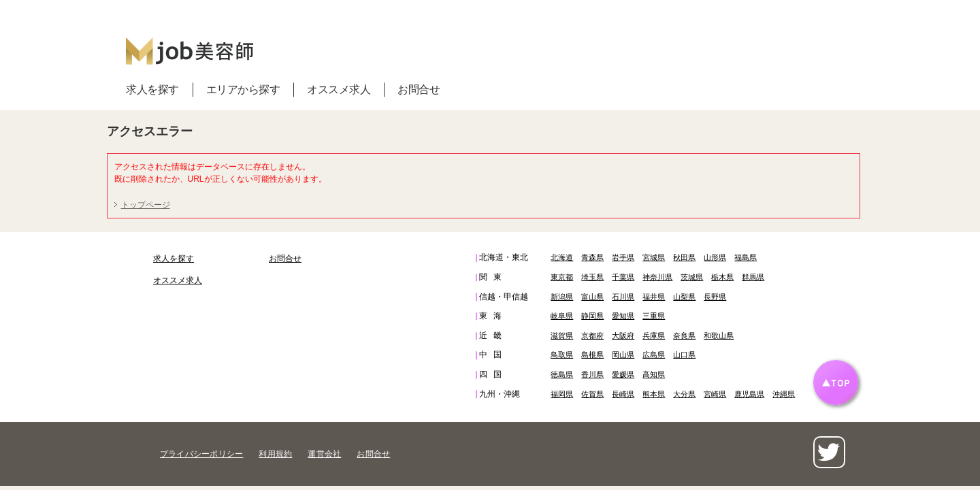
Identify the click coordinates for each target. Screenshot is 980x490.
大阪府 (623, 336)
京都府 (592, 336)
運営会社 (324, 454)
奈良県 (684, 336)
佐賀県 (592, 394)
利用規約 (275, 454)
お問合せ (419, 89)
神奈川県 (657, 277)
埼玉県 (592, 277)
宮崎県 (715, 394)
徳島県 (562, 374)
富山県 (592, 297)
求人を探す (152, 89)
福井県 (654, 297)
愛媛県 (623, 374)
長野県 (715, 297)
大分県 (684, 394)
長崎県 (623, 394)
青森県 (592, 257)
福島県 (746, 257)
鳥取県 (562, 355)
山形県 (715, 257)
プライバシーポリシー (201, 454)
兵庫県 (654, 336)
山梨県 (684, 297)
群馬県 (753, 277)
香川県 (592, 374)
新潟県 (562, 297)
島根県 (592, 355)
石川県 (623, 297)
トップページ (146, 205)
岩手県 (623, 257)
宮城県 (654, 257)
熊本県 (654, 394)
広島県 (654, 355)
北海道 (562, 257)
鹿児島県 (749, 394)
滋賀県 (562, 336)
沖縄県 (784, 394)
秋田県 (684, 257)
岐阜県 (562, 316)
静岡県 (592, 316)
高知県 (654, 374)
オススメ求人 (339, 89)
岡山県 (623, 355)
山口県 (684, 355)
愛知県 (623, 316)
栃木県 (722, 277)
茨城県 (692, 277)
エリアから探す (243, 89)
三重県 (654, 316)
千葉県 (623, 277)
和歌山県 (719, 336)
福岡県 (562, 394)
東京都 (562, 277)
